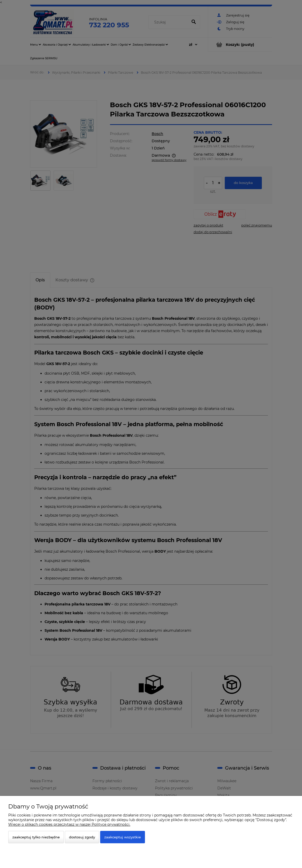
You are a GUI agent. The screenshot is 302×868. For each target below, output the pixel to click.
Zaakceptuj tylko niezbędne (36, 837)
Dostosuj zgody (82, 837)
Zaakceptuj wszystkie (123, 837)
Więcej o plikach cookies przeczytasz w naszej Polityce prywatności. (69, 824)
